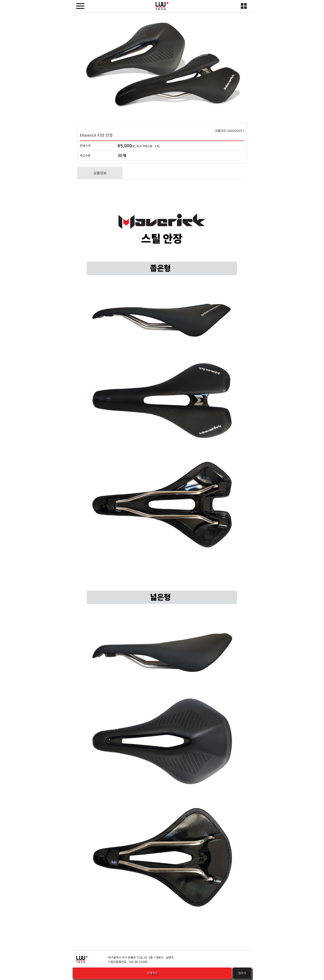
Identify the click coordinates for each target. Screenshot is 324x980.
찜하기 (243, 973)
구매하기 (152, 973)
